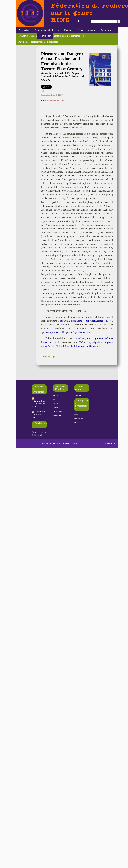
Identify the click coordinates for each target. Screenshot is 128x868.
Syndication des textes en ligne (39, 414)
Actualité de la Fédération (47, 30)
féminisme (56, 100)
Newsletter (45, 36)
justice (55, 403)
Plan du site (78, 419)
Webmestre (78, 395)
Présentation (24, 30)
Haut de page (49, 357)
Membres (69, 30)
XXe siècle (63, 100)
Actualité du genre (86, 30)
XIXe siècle (57, 415)
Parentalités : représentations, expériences (38, 42)
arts (54, 399)
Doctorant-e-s (107, 30)
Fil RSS (77, 423)
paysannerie (57, 411)
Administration (108, 443)
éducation (56, 395)
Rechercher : (84, 21)
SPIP (74, 443)
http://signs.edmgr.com (71, 321)
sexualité (50, 100)
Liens (76, 415)
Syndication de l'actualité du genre (39, 402)
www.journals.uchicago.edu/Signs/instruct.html (69, 332)
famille (55, 407)
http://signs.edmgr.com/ (97, 321)
